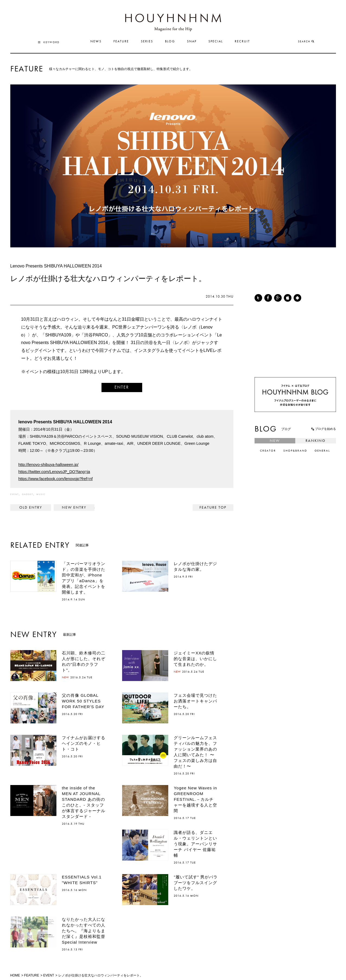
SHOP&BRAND (295, 451)
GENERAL (322, 451)
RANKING (316, 441)
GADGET (28, 494)
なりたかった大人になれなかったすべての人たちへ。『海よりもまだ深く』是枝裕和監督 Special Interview (86, 931)
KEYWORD (49, 42)
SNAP (192, 42)
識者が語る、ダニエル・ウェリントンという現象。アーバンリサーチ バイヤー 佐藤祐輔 (195, 844)
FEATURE (121, 42)
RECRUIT (242, 42)
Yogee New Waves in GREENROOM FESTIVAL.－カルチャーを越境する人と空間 (195, 799)
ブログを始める (323, 429)
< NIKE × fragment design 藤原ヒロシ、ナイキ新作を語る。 (31, 508)
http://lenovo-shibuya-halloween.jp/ (49, 465)
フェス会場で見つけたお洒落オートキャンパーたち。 (195, 701)
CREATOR (268, 451)
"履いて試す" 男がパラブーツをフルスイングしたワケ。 (196, 883)
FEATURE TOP (213, 508)
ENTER (122, 387)
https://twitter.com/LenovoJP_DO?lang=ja (54, 472)
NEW (275, 441)
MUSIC (41, 494)
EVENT (15, 494)
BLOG (170, 42)
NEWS (96, 42)
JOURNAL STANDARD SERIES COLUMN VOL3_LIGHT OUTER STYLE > (74, 508)
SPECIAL (216, 42)
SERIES (147, 42)
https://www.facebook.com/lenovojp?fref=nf (56, 479)
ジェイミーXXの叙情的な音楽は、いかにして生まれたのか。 (195, 659)
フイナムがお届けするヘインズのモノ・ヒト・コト (84, 743)
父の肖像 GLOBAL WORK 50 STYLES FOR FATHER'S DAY (83, 701)
